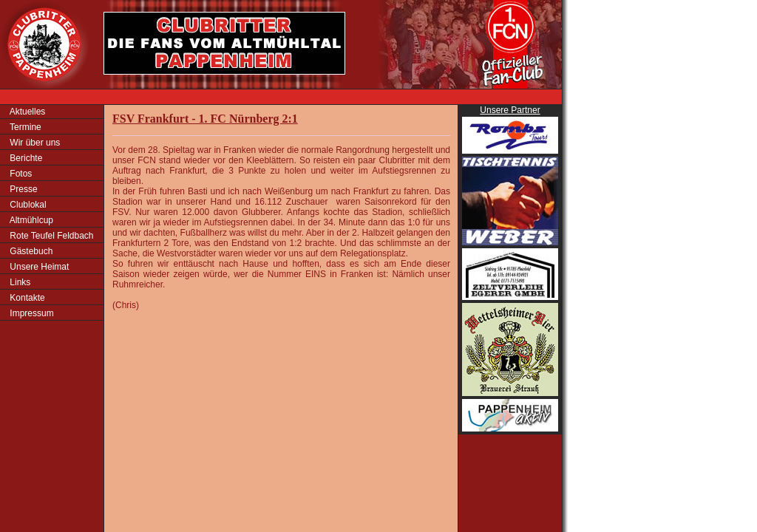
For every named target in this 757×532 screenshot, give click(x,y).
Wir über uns (34, 143)
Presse (23, 189)
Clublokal (27, 205)
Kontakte (26, 298)
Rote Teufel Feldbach (51, 236)
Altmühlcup (30, 220)
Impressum (31, 313)
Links (19, 282)
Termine (24, 127)
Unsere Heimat (38, 267)
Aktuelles (26, 112)
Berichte (25, 158)
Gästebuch (30, 251)
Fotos (20, 174)
